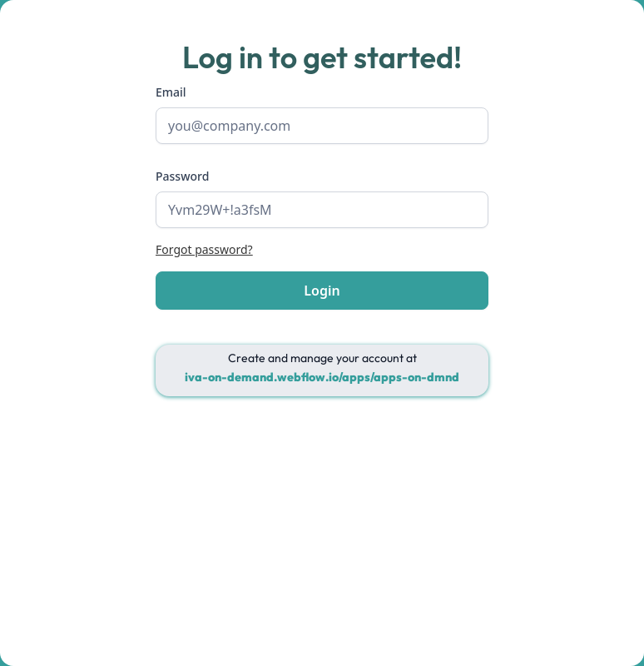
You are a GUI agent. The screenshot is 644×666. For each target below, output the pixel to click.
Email (171, 92)
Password (182, 176)
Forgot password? (204, 249)
